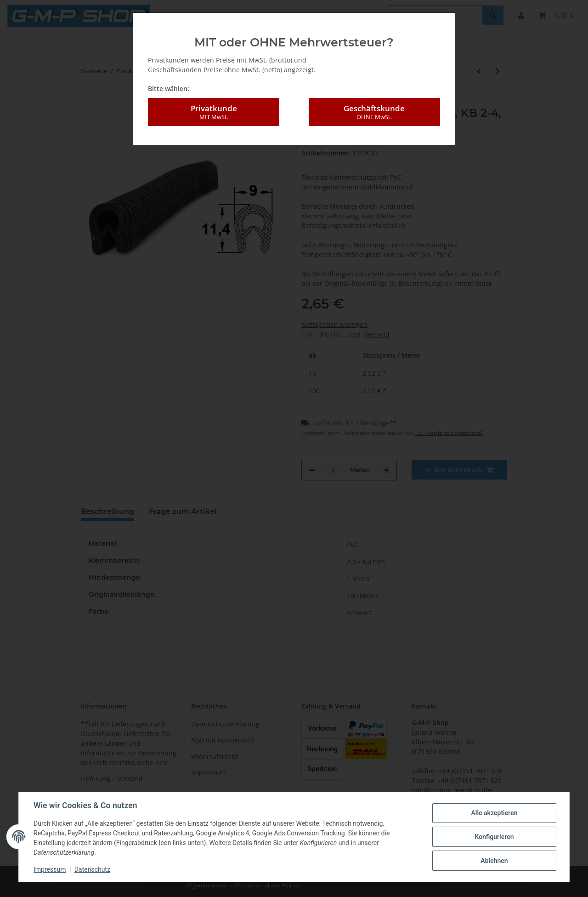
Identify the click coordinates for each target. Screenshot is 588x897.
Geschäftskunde (374, 112)
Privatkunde (214, 112)
